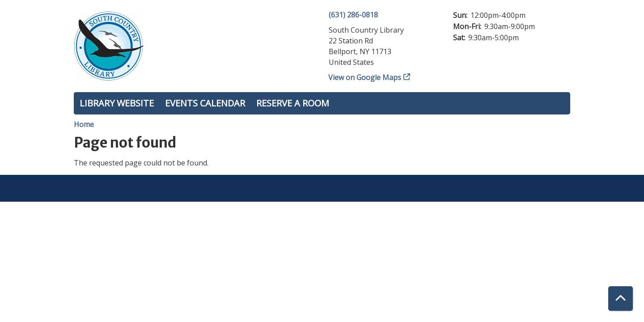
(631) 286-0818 (353, 15)
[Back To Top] (621, 299)
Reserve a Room (293, 103)
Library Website (117, 103)
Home (84, 124)
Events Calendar (205, 103)
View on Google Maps (365, 77)
